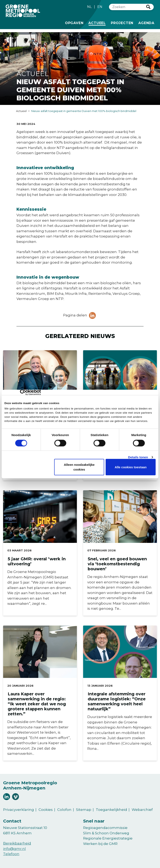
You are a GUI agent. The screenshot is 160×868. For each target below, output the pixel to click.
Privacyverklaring (19, 810)
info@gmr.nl (14, 849)
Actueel (98, 23)
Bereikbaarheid (17, 843)
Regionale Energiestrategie (108, 838)
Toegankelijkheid (111, 810)
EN (100, 7)
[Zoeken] (128, 7)
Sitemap (84, 810)
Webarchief (142, 810)
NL (89, 7)
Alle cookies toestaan (131, 467)
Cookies (46, 810)
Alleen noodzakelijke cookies (79, 467)
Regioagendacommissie (105, 828)
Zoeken (148, 7)
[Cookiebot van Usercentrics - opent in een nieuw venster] (23, 392)
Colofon (64, 810)
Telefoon (11, 854)
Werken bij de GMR (100, 844)
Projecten (122, 23)
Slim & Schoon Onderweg (106, 833)
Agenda (146, 23)
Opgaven (74, 23)
